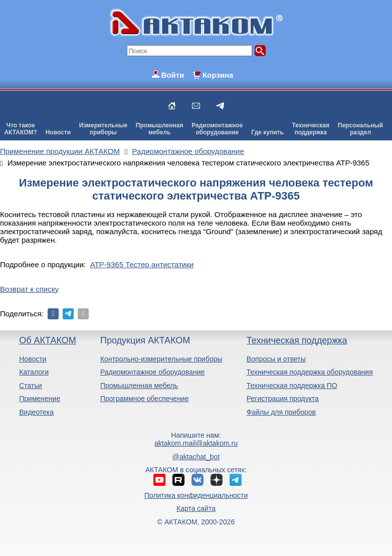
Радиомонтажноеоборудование (217, 129)
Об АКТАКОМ (47, 340)
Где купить (267, 132)
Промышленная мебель (139, 386)
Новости (58, 132)
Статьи (30, 386)
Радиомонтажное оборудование (152, 372)
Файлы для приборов (281, 412)
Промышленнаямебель (160, 129)
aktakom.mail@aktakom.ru (196, 443)
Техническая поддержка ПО (292, 386)
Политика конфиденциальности (196, 495)
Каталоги (34, 372)
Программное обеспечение (145, 399)
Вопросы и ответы (276, 359)
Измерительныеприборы (103, 129)
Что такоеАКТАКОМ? (21, 129)
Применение (40, 399)
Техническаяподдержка (311, 129)
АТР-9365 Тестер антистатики (142, 264)
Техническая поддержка (297, 340)
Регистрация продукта (283, 399)
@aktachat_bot (196, 457)
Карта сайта (196, 508)
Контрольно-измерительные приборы (161, 359)
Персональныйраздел (360, 129)
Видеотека (36, 412)
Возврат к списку (29, 289)
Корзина (218, 75)
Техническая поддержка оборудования (310, 372)
